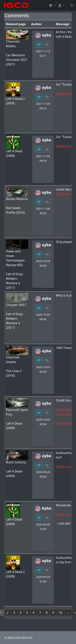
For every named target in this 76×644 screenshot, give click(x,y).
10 (61, 613)
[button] (52, 5)
